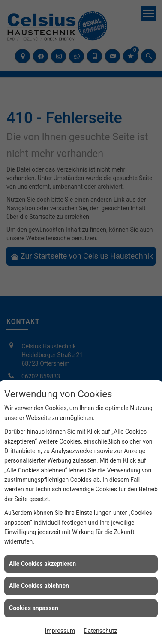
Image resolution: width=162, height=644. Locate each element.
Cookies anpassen (34, 608)
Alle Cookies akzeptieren (42, 564)
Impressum (60, 631)
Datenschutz (100, 631)
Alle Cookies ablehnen (39, 586)
